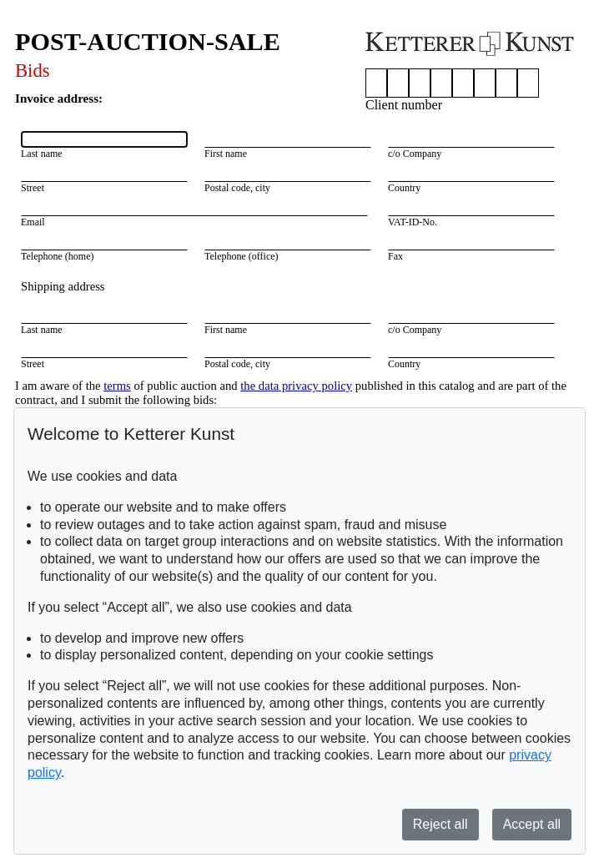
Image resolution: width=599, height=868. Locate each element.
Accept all (532, 824)
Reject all (440, 824)
